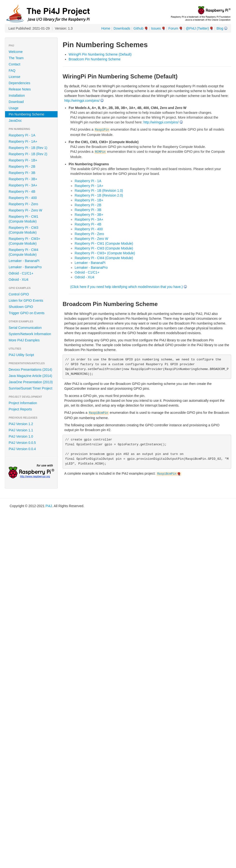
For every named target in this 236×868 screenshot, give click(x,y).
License (14, 77)
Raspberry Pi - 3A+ (23, 185)
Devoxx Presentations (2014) (30, 370)
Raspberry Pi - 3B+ (23, 179)
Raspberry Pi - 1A (22, 135)
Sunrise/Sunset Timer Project (30, 388)
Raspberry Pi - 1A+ (23, 141)
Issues (156, 28)
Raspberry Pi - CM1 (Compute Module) (23, 219)
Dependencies (20, 83)
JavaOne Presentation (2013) (31, 382)
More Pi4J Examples (24, 340)
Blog (220, 28)
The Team (16, 58)
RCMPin (100, 152)
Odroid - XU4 (19, 280)
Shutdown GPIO (21, 307)
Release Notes (20, 89)
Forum (173, 28)
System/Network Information (30, 334)
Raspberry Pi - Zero (23, 204)
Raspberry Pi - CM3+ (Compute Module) (24, 241)
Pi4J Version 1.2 (21, 424)
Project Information (23, 403)
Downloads (122, 28)
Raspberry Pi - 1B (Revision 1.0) (99, 191)
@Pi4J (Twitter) (197, 28)
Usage (13, 108)
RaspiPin (102, 130)
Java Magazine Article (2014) (30, 376)
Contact (14, 64)
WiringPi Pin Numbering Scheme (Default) (100, 54)
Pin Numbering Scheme (26, 114)
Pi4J (49, 506)
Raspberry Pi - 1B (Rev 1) (28, 148)
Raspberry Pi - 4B (22, 191)
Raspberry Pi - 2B (22, 166)
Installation (17, 96)
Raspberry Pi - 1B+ (23, 160)
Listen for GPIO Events (26, 300)
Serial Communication (25, 328)
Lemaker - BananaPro (25, 267)
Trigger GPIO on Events (27, 313)
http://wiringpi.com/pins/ (82, 101)
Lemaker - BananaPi (24, 261)
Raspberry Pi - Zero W (25, 210)
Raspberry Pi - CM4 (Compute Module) (23, 252)
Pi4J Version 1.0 (21, 436)
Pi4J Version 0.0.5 (22, 443)
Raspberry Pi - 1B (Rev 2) (28, 154)
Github (138, 28)
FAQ (12, 70)
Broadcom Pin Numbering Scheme (95, 59)
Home (106, 28)
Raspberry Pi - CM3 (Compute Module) (23, 230)
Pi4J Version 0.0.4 (22, 449)
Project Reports (20, 409)
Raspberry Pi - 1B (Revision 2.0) (99, 195)
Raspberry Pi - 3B (22, 173)
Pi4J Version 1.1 (21, 430)
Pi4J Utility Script (21, 355)
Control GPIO (19, 294)
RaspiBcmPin (99, 413)
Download (16, 102)
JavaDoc (15, 121)
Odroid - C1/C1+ (21, 273)
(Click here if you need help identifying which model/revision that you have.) (127, 287)
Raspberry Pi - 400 (23, 198)
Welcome (16, 52)
